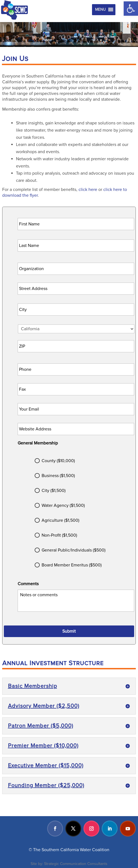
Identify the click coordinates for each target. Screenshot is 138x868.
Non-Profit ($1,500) (59, 535)
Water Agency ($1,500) (63, 505)
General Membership (38, 443)
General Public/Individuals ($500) (74, 550)
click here (88, 190)
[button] (131, 9)
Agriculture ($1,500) (60, 520)
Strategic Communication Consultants (76, 864)
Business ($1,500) (58, 476)
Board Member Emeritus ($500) (72, 565)
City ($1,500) (54, 491)
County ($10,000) (58, 461)
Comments (28, 584)
